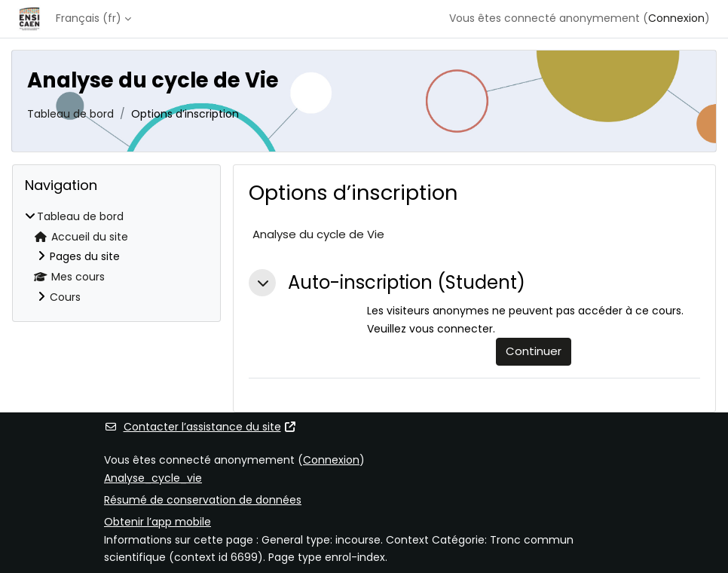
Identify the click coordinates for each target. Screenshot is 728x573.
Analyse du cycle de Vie (318, 234)
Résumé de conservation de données (203, 500)
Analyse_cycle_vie (153, 478)
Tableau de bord (70, 114)
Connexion (676, 18)
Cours (65, 297)
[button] (262, 283)
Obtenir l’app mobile (158, 522)
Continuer (534, 351)
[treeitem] (116, 257)
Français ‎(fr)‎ (89, 18)
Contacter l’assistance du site (200, 427)
